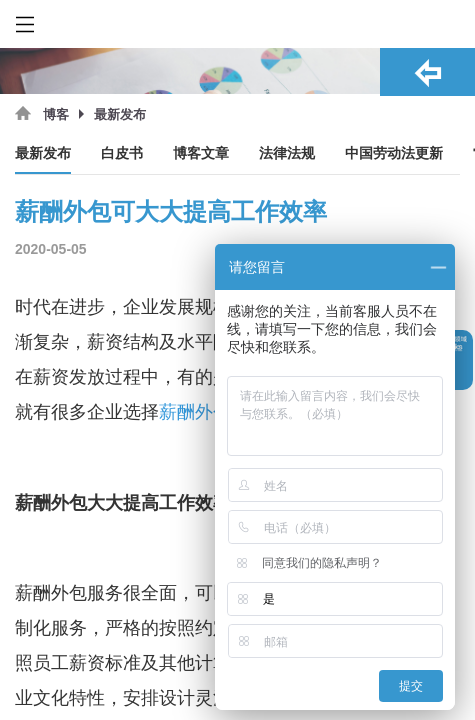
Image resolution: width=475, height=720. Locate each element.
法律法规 (287, 153)
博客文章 (201, 153)
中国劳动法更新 (394, 153)
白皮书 (122, 153)
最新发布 (43, 153)
